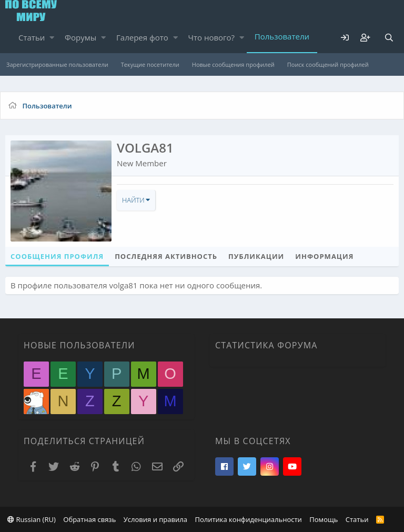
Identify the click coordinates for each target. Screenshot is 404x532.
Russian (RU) (32, 519)
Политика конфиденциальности (248, 519)
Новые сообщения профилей (233, 64)
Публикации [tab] (256, 256)
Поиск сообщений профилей (328, 64)
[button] (52, 38)
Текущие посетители (150, 64)
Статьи (32, 37)
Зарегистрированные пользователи (57, 64)
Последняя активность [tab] (166, 256)
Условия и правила (155, 519)
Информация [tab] (324, 256)
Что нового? (212, 37)
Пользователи (282, 36)
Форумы (80, 37)
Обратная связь (89, 519)
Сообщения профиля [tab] (57, 256)
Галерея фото (142, 37)
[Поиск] (389, 38)
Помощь (324, 519)
